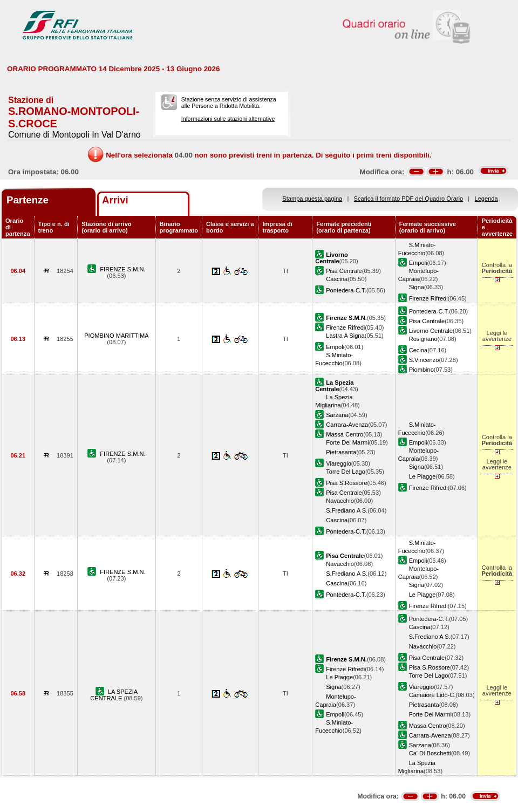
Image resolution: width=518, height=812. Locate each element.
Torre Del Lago (346, 472)
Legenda (486, 199)
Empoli (418, 263)
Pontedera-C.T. (346, 290)
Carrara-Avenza (347, 425)
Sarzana (337, 415)
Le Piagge (422, 476)
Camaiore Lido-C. (432, 695)
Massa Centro (345, 434)
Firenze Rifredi (428, 298)
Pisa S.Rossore (346, 483)
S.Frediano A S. (347, 510)
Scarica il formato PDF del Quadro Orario (409, 199)
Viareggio (339, 463)
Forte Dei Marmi (347, 442)
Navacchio (340, 501)
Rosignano (423, 339)
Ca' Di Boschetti (430, 753)
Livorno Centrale (431, 331)
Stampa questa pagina (312, 199)
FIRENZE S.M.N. (122, 269)
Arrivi (115, 200)
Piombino (421, 370)
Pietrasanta (341, 452)
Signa (417, 287)
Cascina (337, 279)
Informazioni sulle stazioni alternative (228, 119)
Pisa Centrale (344, 271)
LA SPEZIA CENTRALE (114, 695)
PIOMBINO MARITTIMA (116, 336)
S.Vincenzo (424, 360)
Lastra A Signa (345, 336)
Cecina (418, 350)
